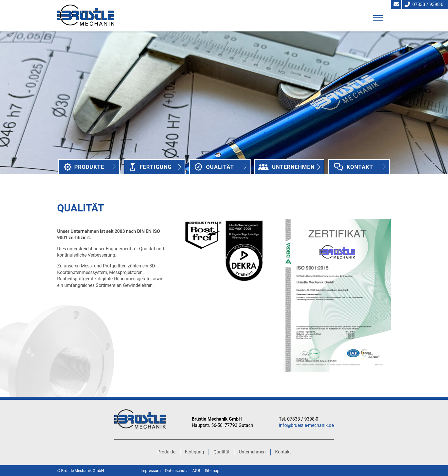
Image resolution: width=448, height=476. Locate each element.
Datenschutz (176, 471)
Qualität (220, 167)
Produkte (89, 167)
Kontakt (360, 167)
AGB (196, 471)
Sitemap (212, 471)
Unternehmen (293, 167)
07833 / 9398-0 (428, 4)
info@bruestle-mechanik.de (306, 425)
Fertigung (156, 167)
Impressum (151, 471)
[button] (378, 18)
